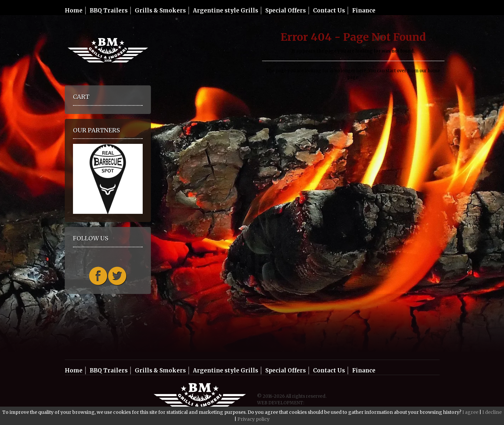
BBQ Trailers (109, 11)
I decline (492, 412)
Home (74, 11)
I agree (470, 412)
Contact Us (329, 11)
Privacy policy (253, 419)
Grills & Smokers (160, 11)
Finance (364, 11)
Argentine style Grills (226, 11)
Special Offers (286, 11)
